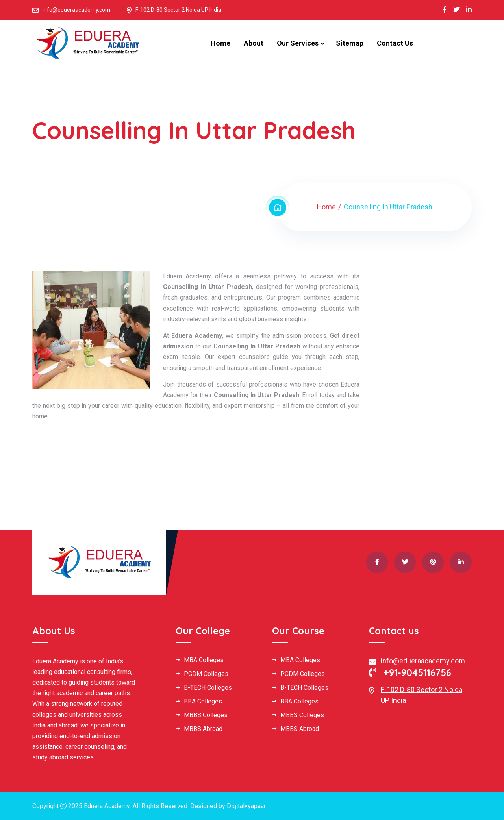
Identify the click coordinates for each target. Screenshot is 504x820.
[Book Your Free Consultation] (420, 399)
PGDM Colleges (206, 674)
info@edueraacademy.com (76, 10)
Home (220, 43)
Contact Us (395, 43)
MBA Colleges (204, 660)
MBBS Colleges (206, 715)
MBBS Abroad (203, 729)
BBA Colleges (203, 702)
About (254, 43)
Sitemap (350, 43)
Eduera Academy (107, 806)
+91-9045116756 (410, 672)
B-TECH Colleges (208, 688)
